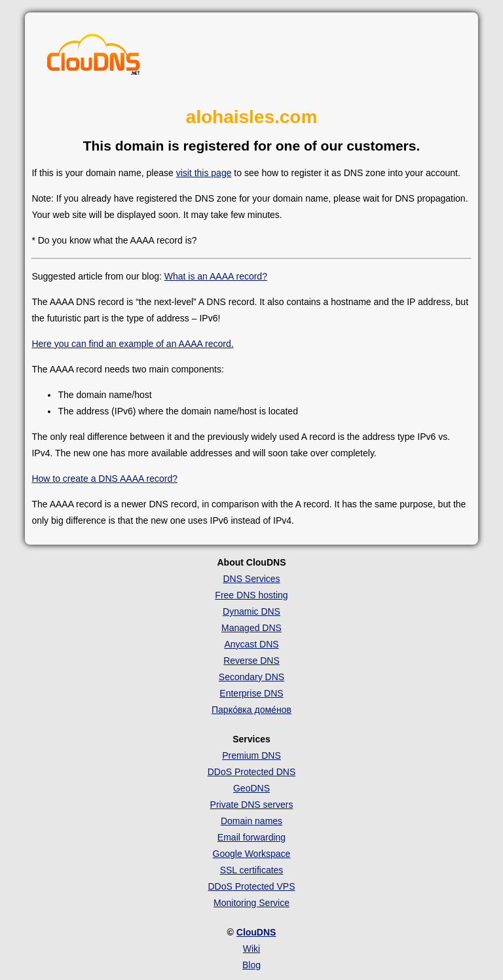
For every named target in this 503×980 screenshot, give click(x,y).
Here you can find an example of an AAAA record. (132, 344)
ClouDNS (256, 932)
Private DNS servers (252, 805)
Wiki (251, 949)
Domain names (251, 821)
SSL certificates (252, 870)
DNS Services (251, 579)
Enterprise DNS (251, 693)
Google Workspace (252, 854)
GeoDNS (251, 788)
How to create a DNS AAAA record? (104, 479)
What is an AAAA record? (216, 276)
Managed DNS (251, 628)
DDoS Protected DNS (252, 772)
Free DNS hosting (251, 595)
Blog (251, 965)
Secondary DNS (251, 677)
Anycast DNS (251, 644)
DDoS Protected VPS (251, 886)
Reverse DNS (251, 661)
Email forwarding (251, 837)
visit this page (204, 173)
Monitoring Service (251, 903)
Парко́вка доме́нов (251, 710)
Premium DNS (251, 755)
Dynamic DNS (251, 611)
